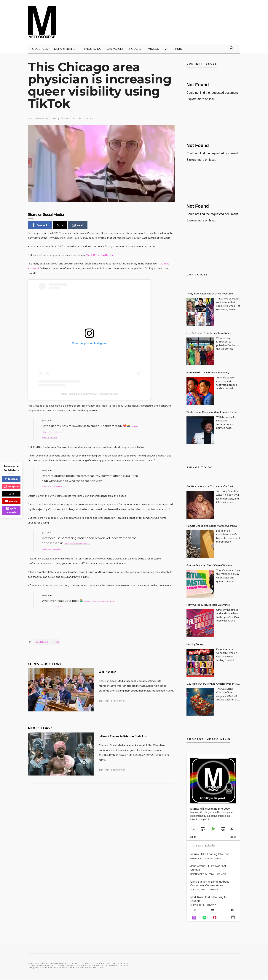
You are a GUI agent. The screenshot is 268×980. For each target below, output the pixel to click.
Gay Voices (115, 51)
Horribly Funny (195, 647)
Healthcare (41, 643)
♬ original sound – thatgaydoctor (65, 486)
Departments (65, 51)
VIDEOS (154, 51)
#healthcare (50, 603)
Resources (39, 51)
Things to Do (91, 51)
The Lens (88, 121)
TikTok (55, 643)
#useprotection (95, 598)
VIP (167, 51)
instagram (11, 486)
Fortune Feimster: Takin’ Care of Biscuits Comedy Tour (209, 568)
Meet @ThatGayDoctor (100, 258)
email (78, 228)
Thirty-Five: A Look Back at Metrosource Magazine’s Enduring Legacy (210, 297)
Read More (120, 701)
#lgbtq (64, 433)
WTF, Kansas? (115, 672)
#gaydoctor (50, 433)
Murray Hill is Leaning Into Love (210, 856)
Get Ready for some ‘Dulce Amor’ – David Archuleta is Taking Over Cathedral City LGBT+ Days (213, 489)
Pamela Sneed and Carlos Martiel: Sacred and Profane (213, 529)
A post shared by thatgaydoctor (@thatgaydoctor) (89, 396)
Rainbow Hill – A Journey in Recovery (208, 375)
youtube (11, 501)
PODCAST (136, 51)
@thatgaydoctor (53, 423)
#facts (69, 542)
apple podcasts (11, 510)
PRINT (179, 51)
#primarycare (94, 433)
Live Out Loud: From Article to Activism (209, 336)
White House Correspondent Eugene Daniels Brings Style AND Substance (212, 415)
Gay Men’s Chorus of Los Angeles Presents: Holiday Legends (212, 687)
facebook (40, 228)
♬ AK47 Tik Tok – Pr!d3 (57, 438)
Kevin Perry (49, 121)
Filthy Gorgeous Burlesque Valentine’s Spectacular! (209, 608)
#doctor (79, 542)
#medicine (77, 433)
